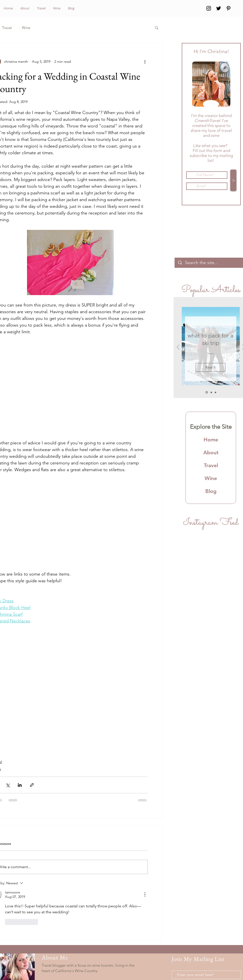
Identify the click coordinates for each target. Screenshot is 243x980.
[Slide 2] (211, 392)
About (211, 452)
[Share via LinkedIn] (20, 785)
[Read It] (211, 367)
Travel (7, 28)
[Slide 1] (207, 392)
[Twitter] (219, 8)
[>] (233, 180)
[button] (157, 28)
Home (211, 440)
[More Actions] (145, 894)
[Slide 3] (215, 392)
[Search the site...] (211, 263)
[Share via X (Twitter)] (8, 785)
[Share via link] (32, 785)
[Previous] (178, 348)
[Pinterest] (228, 8)
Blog (211, 491)
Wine (26, 28)
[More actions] (145, 61)
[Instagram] (209, 8)
